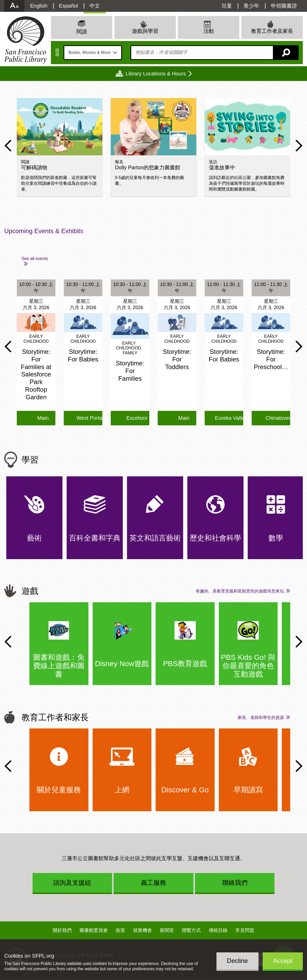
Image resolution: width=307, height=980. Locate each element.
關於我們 (62, 930)
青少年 (251, 6)
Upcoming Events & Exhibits (44, 231)
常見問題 (245, 930)
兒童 (227, 6)
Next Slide (299, 146)
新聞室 (167, 930)
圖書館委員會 (94, 930)
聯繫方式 (191, 930)
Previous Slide (8, 146)
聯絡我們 (235, 883)
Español (68, 6)
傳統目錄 (218, 930)
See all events (35, 259)
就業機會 (142, 930)
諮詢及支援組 (72, 883)
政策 (120, 930)
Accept (283, 961)
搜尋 (57, 53)
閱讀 (82, 32)
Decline (237, 961)
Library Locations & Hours (156, 74)
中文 (95, 6)
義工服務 (153, 883)
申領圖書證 (284, 6)
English (39, 6)
